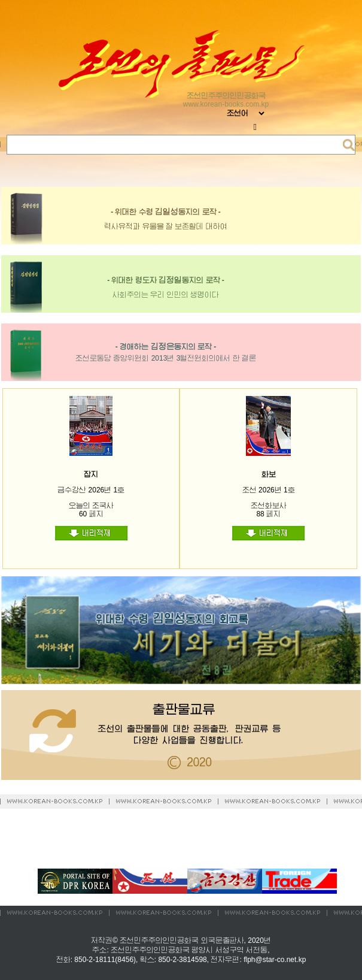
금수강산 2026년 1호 (91, 490)
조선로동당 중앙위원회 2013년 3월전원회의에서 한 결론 (166, 358)
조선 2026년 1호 (269, 490)
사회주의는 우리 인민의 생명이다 (166, 295)
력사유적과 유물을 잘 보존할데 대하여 (165, 226)
